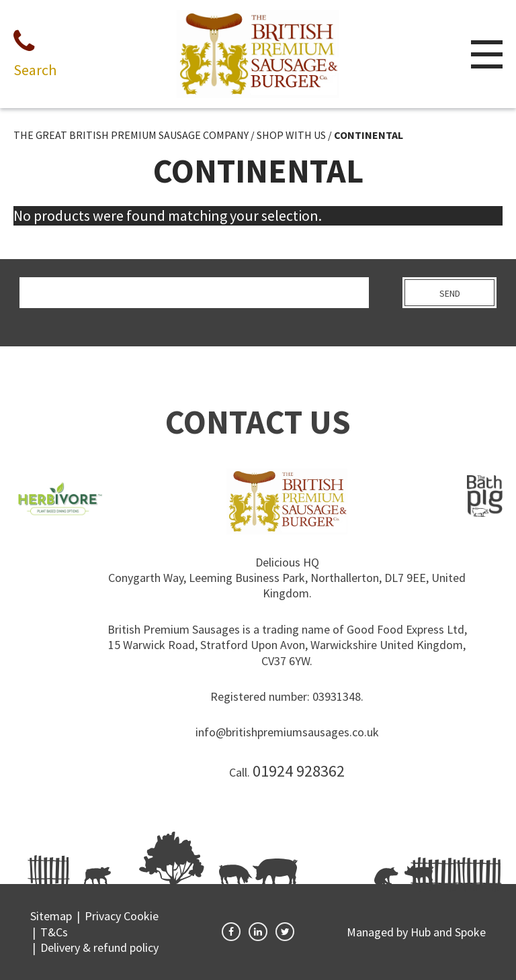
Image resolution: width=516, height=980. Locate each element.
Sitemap (51, 916)
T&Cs (54, 932)
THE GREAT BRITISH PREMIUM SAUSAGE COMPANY (131, 135)
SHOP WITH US (291, 135)
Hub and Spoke (448, 932)
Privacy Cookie (122, 916)
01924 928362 (299, 771)
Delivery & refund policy (99, 947)
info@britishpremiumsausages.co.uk (287, 732)
